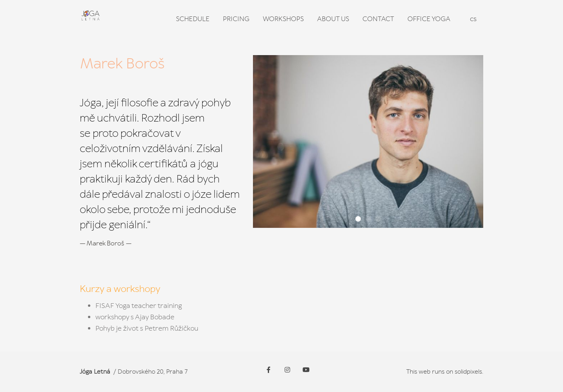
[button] (358, 219)
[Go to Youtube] (306, 370)
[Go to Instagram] (287, 370)
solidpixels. (469, 371)
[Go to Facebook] (269, 370)
